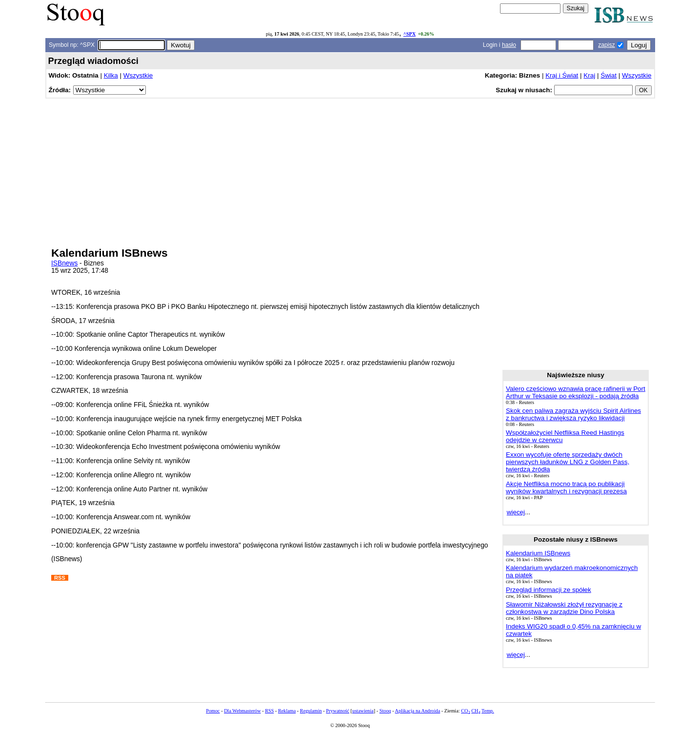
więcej (516, 512)
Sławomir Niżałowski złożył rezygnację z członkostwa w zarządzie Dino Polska (564, 608)
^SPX (410, 34)
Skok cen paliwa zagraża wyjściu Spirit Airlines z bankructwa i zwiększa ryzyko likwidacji (573, 414)
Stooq (385, 711)
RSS (269, 711)
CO (465, 711)
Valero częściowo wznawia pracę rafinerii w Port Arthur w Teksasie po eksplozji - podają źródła (576, 392)
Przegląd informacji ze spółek (549, 590)
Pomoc (213, 711)
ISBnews (64, 263)
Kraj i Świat (562, 75)
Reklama (287, 711)
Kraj (589, 75)
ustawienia (363, 711)
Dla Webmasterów (242, 711)
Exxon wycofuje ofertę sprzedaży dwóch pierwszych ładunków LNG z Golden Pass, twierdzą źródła (568, 462)
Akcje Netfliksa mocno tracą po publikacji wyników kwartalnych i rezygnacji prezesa (566, 487)
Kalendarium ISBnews (538, 553)
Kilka (111, 75)
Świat (609, 75)
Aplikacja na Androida (418, 711)
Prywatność (338, 711)
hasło (509, 45)
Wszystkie (138, 75)
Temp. (488, 711)
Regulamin (311, 711)
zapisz (606, 45)
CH (476, 711)
